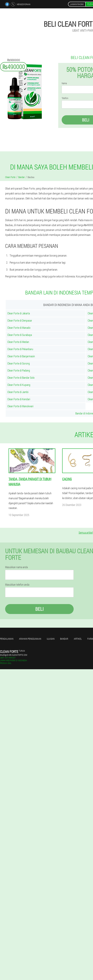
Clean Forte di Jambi (18, 392)
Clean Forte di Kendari (19, 399)
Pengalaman (7, 639)
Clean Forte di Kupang (19, 385)
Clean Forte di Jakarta (19, 313)
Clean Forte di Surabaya (20, 335)
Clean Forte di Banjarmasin (21, 356)
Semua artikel (86, 533)
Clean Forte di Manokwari (20, 406)
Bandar (64, 639)
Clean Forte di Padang (19, 370)
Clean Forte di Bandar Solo (21, 378)
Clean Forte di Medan (18, 342)
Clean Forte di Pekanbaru (20, 349)
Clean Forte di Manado (19, 328)
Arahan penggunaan (30, 639)
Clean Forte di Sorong (19, 363)
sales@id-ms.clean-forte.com (14, 655)
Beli (39, 609)
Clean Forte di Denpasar (20, 320)
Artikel (78, 639)
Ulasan (51, 639)
